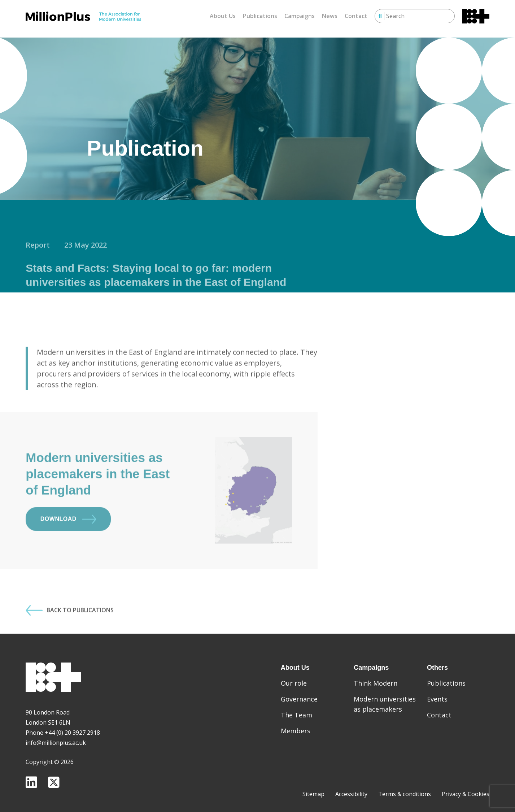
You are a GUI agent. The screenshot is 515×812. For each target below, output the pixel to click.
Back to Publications (70, 633)
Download (68, 542)
